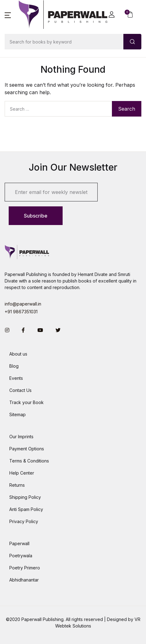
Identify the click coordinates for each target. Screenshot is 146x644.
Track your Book (27, 402)
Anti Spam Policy (26, 509)
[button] (8, 15)
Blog (14, 366)
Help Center (22, 473)
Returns (17, 485)
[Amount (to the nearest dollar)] (64, 42)
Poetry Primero (25, 568)
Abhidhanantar (24, 580)
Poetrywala (21, 556)
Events (16, 378)
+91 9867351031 (21, 312)
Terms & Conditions (29, 461)
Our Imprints (21, 437)
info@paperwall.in (23, 304)
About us (18, 354)
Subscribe (36, 216)
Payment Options (27, 449)
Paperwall (19, 543)
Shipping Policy (25, 497)
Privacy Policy (24, 521)
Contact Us (20, 390)
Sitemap (18, 414)
